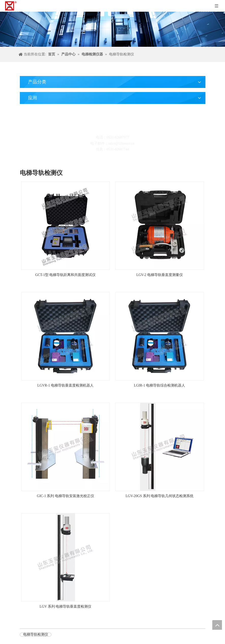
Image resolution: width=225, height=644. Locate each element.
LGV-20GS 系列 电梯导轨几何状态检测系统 (160, 496)
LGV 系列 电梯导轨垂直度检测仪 (66, 607)
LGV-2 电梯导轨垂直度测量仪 (160, 275)
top (217, 625)
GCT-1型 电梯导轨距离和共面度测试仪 (66, 275)
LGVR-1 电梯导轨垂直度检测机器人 (65, 385)
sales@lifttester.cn (121, 143)
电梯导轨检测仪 (36, 634)
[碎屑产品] (112, 29)
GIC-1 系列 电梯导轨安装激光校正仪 (65, 496)
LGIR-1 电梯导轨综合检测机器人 (160, 385)
